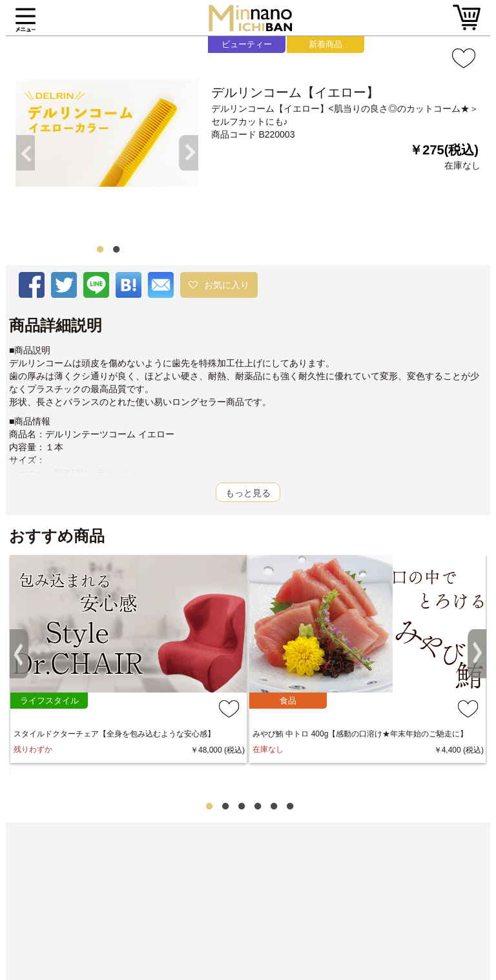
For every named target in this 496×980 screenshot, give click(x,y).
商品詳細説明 (56, 326)
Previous (22, 141)
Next (192, 141)
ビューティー (247, 44)
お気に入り (227, 285)
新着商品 (325, 44)
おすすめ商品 (57, 536)
